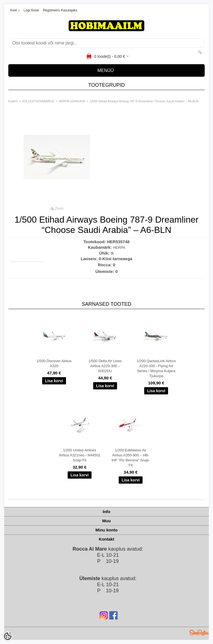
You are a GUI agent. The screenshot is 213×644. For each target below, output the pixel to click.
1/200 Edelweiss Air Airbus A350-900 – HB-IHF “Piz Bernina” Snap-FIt (131, 458)
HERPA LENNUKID (72, 101)
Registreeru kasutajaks (60, 10)
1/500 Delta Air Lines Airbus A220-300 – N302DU (105, 366)
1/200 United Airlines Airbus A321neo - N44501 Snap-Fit (79, 455)
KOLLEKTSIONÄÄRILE (38, 101)
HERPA (119, 248)
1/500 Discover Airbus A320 (54, 363)
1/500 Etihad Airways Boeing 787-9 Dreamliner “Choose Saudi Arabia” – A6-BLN (144, 101)
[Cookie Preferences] (8, 636)
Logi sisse (31, 10)
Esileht (13, 101)
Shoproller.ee (199, 633)
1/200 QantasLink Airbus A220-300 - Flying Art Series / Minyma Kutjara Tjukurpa (156, 368)
